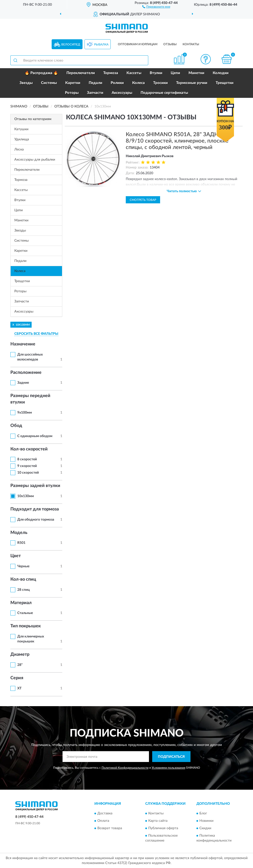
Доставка (105, 813)
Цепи (175, 73)
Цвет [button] (16, 556)
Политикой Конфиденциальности (125, 768)
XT (19, 688)
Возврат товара (110, 828)
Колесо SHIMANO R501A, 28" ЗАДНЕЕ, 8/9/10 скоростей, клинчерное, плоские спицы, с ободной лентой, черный (177, 141)
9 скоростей (27, 466)
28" (20, 665)
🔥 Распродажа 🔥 (41, 73)
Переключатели (81, 73)
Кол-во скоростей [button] (29, 449)
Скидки (205, 828)
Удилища (22, 139)
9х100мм (25, 413)
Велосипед (71, 44)
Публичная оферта (163, 828)
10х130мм (26, 496)
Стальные (25, 613)
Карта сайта (158, 821)
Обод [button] (16, 426)
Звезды (26, 83)
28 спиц (24, 590)
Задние (23, 383)
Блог (203, 813)
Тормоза (111, 73)
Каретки (73, 83)
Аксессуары (122, 93)
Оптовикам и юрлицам (138, 44)
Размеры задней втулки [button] (35, 486)
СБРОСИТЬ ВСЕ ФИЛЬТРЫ (36, 334)
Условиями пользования (169, 768)
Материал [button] (21, 603)
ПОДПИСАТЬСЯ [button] (171, 757)
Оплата (103, 821)
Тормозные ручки (192, 83)
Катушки (21, 129)
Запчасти (95, 93)
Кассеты (134, 73)
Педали (95, 83)
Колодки (221, 73)
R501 (21, 543)
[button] (156, 6)
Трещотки (225, 83)
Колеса (138, 83)
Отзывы (170, 44)
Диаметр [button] (20, 655)
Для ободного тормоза (36, 520)
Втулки (156, 73)
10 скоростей (28, 473)
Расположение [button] (26, 373)
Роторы (72, 93)
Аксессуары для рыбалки (35, 160)
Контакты (191, 44)
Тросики (160, 83)
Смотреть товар (143, 200)
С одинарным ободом (35, 436)
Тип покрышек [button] (26, 626)
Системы (49, 83)
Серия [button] (17, 678)
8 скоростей (27, 459)
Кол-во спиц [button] (23, 579)
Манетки (196, 73)
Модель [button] (19, 533)
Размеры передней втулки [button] (30, 399)
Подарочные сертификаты (164, 93)
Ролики (117, 83)
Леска (19, 149)
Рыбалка (101, 44)
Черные (23, 566)
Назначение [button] (23, 344)
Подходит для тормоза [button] (35, 509)
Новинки (206, 821)
